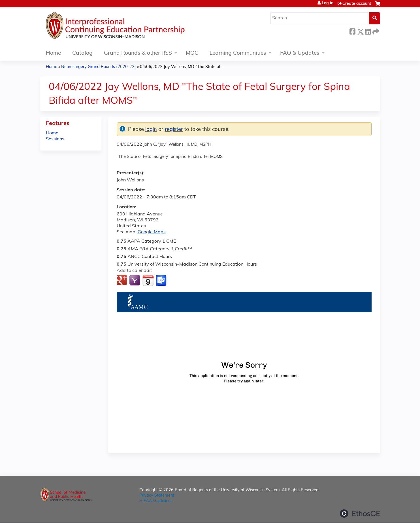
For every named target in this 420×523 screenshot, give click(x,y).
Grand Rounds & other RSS (138, 53)
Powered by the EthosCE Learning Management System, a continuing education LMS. (360, 514)
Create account (357, 4)
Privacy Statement (157, 496)
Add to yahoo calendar (135, 281)
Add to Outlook (162, 281)
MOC (192, 53)
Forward (375, 31)
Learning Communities (238, 53)
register (174, 130)
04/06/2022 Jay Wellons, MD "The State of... (181, 67)
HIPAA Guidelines (156, 501)
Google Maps (152, 232)
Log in (328, 3)
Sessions (55, 139)
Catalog (82, 53)
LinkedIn (368, 31)
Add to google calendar (122, 281)
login (151, 130)
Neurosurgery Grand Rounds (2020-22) (99, 67)
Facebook (352, 31)
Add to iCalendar (148, 280)
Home (53, 53)
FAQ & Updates (300, 53)
